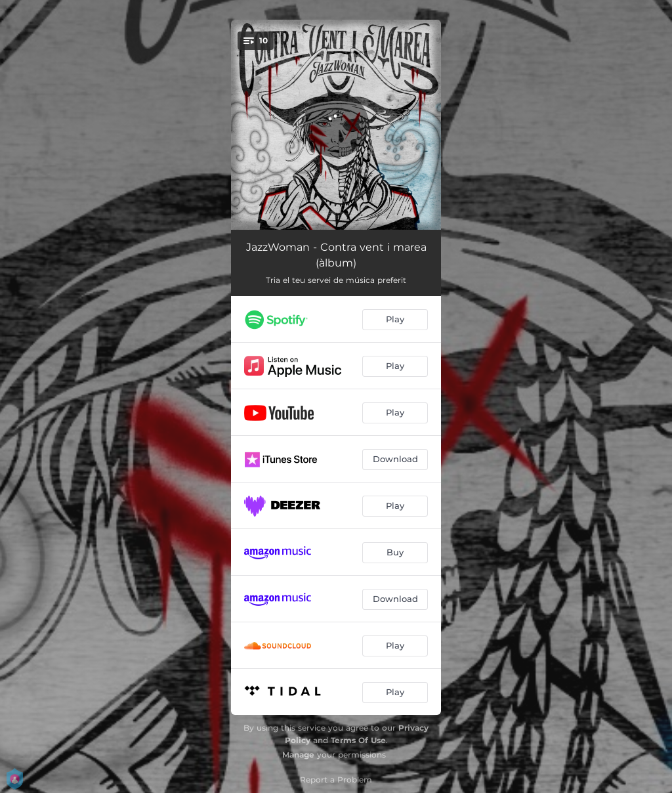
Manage (298, 755)
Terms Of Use (358, 740)
